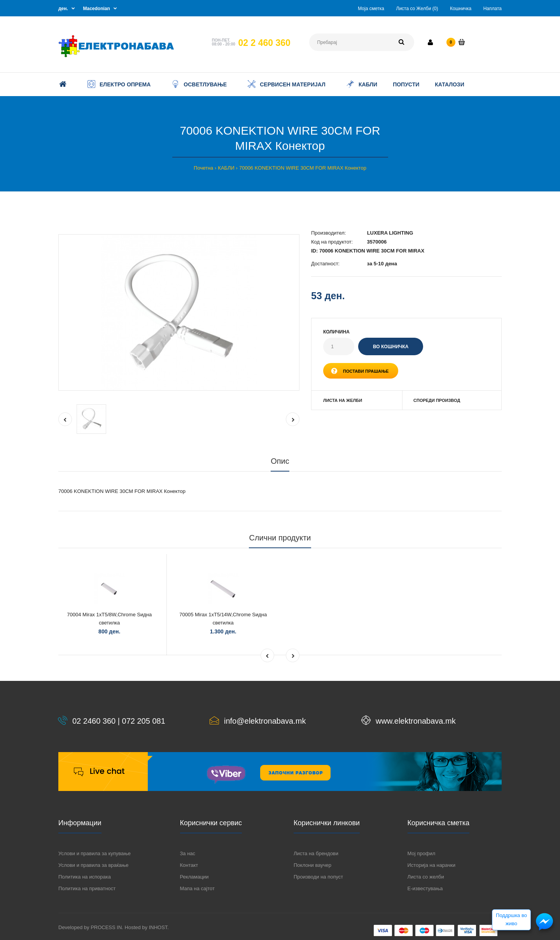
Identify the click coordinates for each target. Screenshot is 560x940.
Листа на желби (343, 400)
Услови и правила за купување (94, 853)
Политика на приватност (87, 888)
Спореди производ (437, 400)
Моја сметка (371, 9)
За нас (188, 853)
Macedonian (97, 9)
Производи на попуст (318, 877)
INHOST (158, 927)
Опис (280, 461)
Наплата (493, 9)
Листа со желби (426, 877)
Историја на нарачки (431, 865)
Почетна (203, 168)
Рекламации (194, 877)
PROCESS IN (106, 927)
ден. (63, 9)
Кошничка (461, 9)
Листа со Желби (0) (417, 9)
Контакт (189, 865)
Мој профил (422, 853)
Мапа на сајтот (197, 888)
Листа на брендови (316, 853)
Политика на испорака (85, 877)
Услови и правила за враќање (93, 865)
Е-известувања (425, 888)
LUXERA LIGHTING (390, 233)
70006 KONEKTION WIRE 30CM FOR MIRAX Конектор (303, 168)
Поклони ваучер (312, 865)
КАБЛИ (226, 168)
